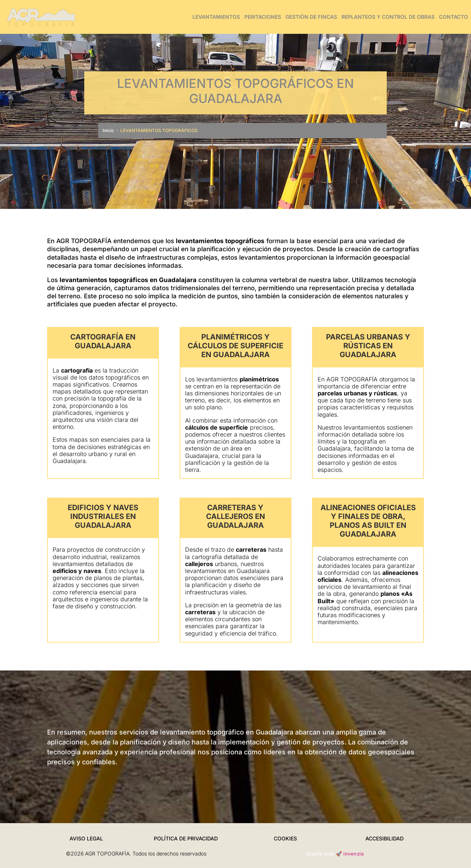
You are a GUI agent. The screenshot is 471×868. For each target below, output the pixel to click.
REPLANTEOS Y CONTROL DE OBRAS (388, 17)
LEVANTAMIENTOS (216, 17)
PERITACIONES (263, 17)
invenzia (353, 854)
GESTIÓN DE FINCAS (311, 17)
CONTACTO (454, 17)
